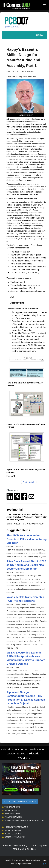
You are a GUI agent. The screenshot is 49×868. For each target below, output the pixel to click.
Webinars (24, 758)
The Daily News (11, 807)
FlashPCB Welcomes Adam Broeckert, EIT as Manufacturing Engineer (27, 539)
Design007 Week (11, 814)
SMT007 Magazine (12, 830)
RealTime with (38, 750)
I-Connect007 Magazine (15, 827)
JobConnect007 (17, 754)
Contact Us (35, 846)
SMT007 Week (10, 810)
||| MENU (40, 35)
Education (35, 754)
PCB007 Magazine (12, 834)
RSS (34, 849)
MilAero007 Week (12, 817)
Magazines (21, 750)
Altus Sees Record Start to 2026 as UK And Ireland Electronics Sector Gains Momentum (26, 565)
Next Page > (29, 482)
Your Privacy (21, 846)
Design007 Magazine (13, 837)
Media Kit (24, 849)
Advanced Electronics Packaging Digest (24, 820)
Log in (44, 864)
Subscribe (7, 750)
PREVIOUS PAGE (12, 27)
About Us (7, 846)
